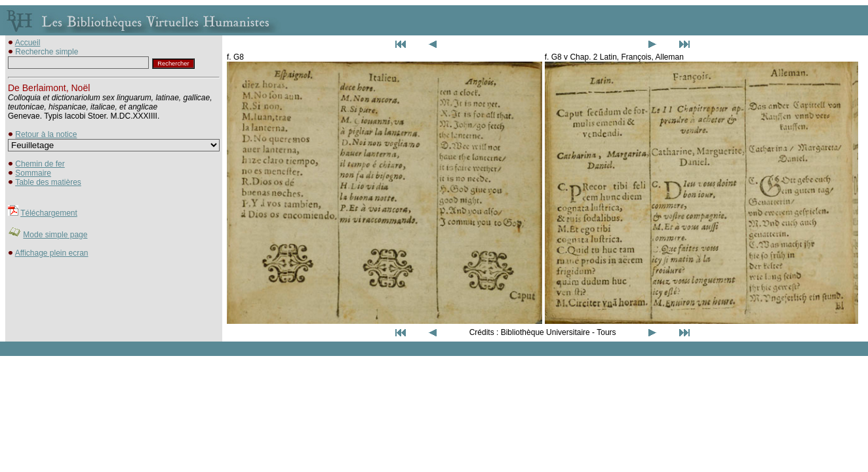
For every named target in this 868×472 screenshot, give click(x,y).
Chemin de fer (40, 164)
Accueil (28, 43)
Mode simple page (55, 235)
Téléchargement (49, 213)
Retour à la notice (46, 134)
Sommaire (33, 173)
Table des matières (48, 182)
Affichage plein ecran (52, 253)
